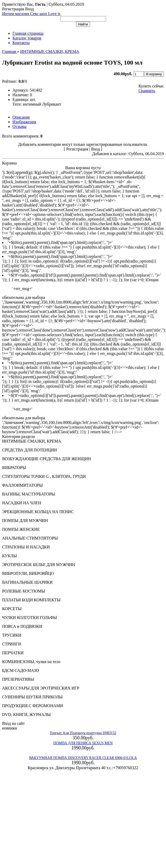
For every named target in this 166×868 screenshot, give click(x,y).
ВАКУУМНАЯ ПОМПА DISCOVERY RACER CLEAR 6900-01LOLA (83, 758)
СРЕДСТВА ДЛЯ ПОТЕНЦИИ (29, 450)
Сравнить (147, 91)
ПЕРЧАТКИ (13, 653)
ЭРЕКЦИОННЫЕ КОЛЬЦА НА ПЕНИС (38, 512)
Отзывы (19, 126)
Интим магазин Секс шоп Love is (31, 14)
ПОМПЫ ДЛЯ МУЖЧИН (25, 521)
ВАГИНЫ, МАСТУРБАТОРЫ (29, 494)
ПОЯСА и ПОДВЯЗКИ (22, 626)
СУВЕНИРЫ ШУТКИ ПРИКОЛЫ (32, 697)
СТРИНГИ (12, 644)
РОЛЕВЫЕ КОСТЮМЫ (24, 591)
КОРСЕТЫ (12, 609)
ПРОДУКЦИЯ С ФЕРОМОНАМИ (33, 706)
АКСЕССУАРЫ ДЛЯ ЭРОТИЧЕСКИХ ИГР (41, 688)
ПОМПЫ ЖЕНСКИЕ (21, 529)
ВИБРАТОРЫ (14, 468)
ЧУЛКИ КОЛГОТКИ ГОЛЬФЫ (30, 618)
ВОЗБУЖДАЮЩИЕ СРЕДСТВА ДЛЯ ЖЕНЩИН (46, 459)
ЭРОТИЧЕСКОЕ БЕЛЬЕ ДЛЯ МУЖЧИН (39, 565)
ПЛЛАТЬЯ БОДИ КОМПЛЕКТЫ (31, 600)
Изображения (24, 122)
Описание (21, 117)
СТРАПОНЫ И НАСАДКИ (26, 547)
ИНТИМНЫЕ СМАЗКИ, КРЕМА (32, 441)
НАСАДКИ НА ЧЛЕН (22, 503)
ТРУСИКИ (12, 635)
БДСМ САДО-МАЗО (21, 670)
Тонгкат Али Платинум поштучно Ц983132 (83, 733)
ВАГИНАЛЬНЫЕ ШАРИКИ (27, 582)
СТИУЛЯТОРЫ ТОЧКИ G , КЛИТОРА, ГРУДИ (44, 476)
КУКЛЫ (9, 556)
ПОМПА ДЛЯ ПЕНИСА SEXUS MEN (83, 743)
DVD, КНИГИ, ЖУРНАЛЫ (26, 715)
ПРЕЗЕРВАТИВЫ (18, 679)
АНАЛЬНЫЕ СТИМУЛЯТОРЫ (30, 538)
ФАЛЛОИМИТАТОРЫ (22, 485)
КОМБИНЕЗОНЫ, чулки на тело (31, 662)
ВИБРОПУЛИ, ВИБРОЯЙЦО (28, 573)
